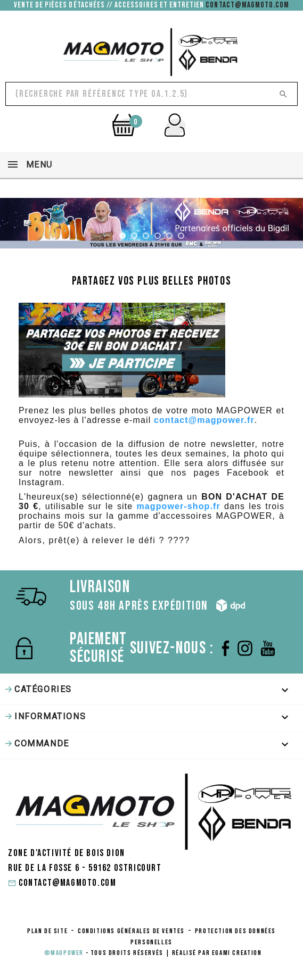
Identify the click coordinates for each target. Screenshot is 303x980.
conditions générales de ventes (131, 931)
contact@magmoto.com (247, 5)
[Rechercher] (151, 94)
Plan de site (47, 931)
